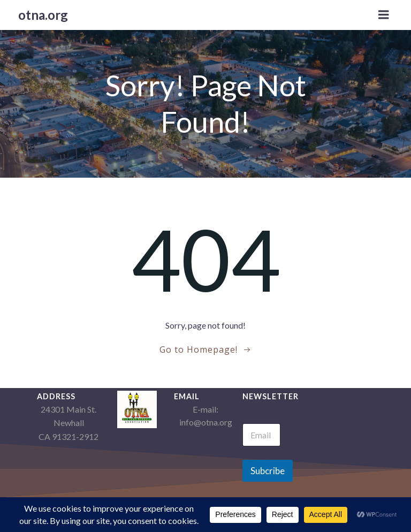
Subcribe (268, 471)
